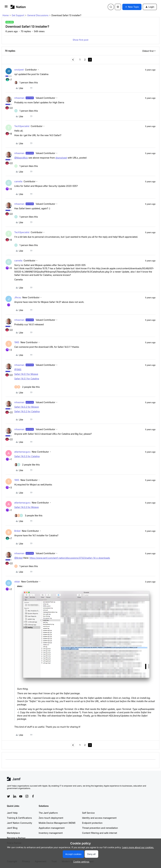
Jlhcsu (18, 297)
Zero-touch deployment (51, 818)
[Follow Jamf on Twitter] (8, 796)
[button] (6, 7)
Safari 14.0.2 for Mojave (27, 407)
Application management (52, 828)
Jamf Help (12, 813)
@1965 (18, 369)
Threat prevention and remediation (100, 828)
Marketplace (13, 833)
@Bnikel (18, 558)
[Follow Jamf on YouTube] (21, 796)
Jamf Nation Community (19, 823)
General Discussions (38, 15)
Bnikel (17, 531)
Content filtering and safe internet (100, 833)
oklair (17, 582)
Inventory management (51, 833)
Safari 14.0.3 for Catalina (27, 456)
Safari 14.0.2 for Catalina (27, 411)
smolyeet (19, 70)
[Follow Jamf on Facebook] (33, 796)
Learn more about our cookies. (138, 847)
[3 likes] (28, 515)
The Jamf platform (48, 813)
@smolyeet (61, 158)
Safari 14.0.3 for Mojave (26, 507)
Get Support (18, 15)
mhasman (19, 98)
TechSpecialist (22, 126)
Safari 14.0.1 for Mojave (26, 374)
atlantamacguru (22, 452)
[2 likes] (27, 387)
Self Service (88, 813)
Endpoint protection (92, 823)
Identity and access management (99, 818)
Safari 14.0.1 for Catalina (27, 379)
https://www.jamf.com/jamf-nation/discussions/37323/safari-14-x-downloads (70, 558)
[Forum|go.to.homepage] (18, 7)
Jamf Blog (12, 828)
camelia (18, 181)
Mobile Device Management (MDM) (57, 823)
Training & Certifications (19, 818)
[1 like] (26, 82)
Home (6, 15)
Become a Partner (16, 838)
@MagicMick (21, 158)
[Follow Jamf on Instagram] (27, 796)
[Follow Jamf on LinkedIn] (15, 796)
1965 (17, 342)
